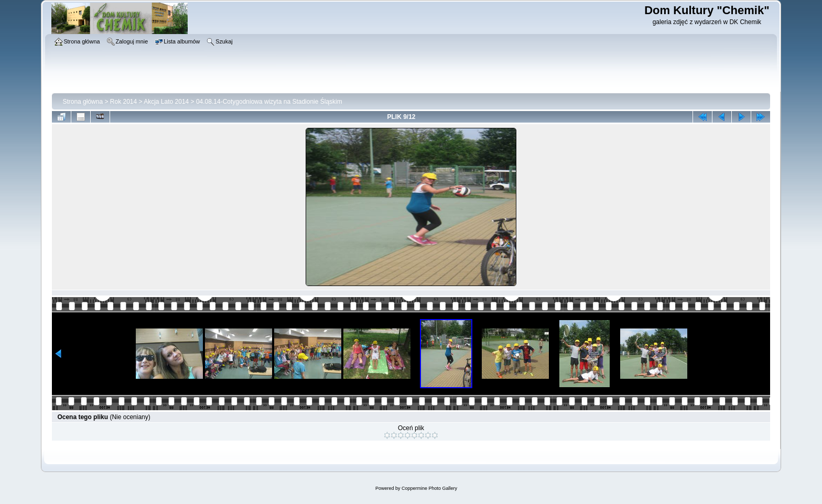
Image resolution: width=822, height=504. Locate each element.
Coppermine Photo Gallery (429, 488)
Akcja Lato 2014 (166, 102)
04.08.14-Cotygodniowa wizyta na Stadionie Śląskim (269, 102)
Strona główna (83, 102)
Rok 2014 (123, 102)
